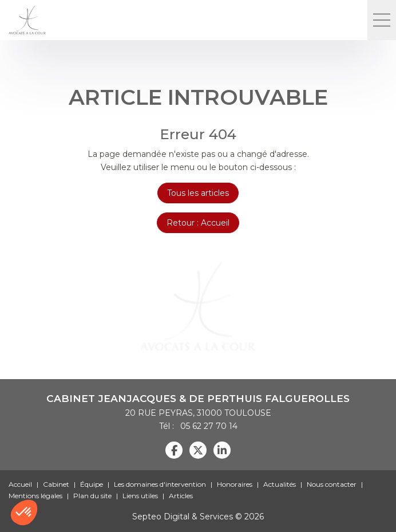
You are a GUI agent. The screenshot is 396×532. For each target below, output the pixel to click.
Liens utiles (140, 496)
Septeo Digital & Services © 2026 (198, 517)
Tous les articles (198, 193)
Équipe (92, 484)
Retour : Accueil (198, 223)
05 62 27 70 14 (207, 426)
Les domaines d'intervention (160, 484)
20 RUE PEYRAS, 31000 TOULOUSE (198, 413)
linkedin (222, 450)
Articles (181, 496)
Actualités (280, 484)
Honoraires (235, 484)
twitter (198, 450)
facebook (174, 450)
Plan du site (92, 496)
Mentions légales (35, 496)
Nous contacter (332, 484)
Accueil (20, 484)
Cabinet (56, 484)
